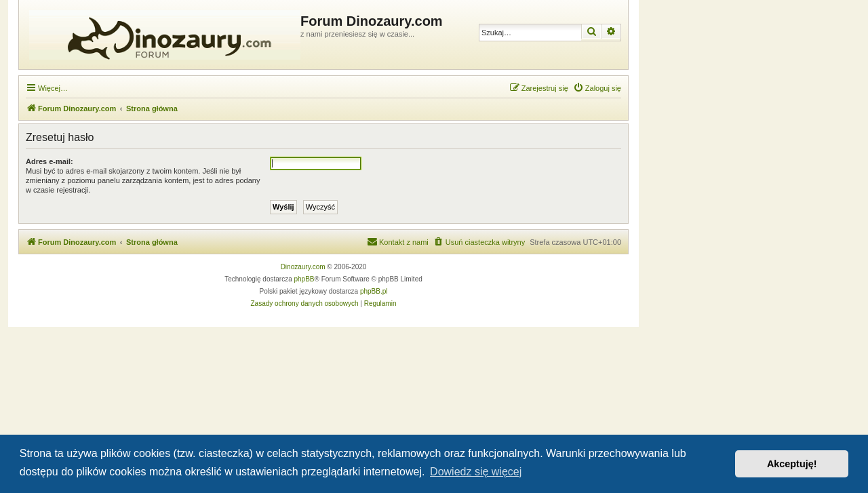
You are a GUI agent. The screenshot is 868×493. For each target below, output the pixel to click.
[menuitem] (597, 88)
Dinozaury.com (303, 267)
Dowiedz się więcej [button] (476, 472)
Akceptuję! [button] (792, 464)
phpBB (304, 279)
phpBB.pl (374, 291)
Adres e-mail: (50, 161)
